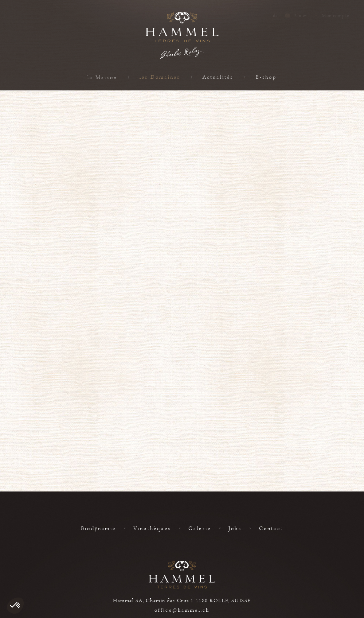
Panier (300, 16)
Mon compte (335, 16)
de (275, 16)
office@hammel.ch (182, 610)
